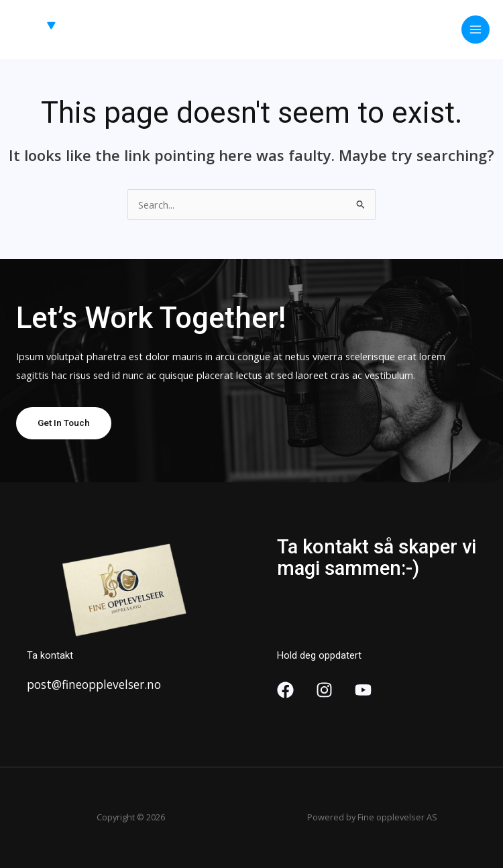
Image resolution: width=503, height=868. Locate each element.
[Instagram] (324, 690)
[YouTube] (363, 690)
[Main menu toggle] (476, 30)
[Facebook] (285, 690)
